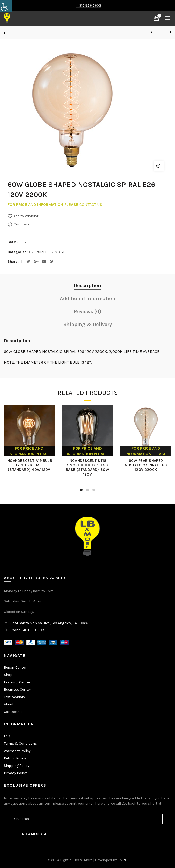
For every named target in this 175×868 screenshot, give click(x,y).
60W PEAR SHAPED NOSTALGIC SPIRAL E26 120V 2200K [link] (146, 465)
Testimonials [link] (14, 697)
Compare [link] (21, 224)
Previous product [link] (155, 32)
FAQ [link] (7, 736)
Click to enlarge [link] (159, 166)
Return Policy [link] (15, 758)
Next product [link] (167, 32)
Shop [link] (8, 675)
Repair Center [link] (15, 667)
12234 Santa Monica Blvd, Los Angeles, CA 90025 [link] (48, 623)
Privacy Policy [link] (15, 773)
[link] (6, 6)
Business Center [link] (17, 690)
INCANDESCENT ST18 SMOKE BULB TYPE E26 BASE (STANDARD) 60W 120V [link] (87, 467)
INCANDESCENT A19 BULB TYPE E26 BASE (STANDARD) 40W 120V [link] (29, 465)
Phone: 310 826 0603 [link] (27, 630)
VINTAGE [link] (58, 252)
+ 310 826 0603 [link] (89, 5)
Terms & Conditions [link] (20, 744)
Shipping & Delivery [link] (88, 324)
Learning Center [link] (17, 682)
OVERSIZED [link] (38, 252)
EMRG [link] (122, 860)
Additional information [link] (88, 298)
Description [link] (87, 285)
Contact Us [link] (13, 712)
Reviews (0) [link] (87, 311)
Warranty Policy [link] (17, 751)
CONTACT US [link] (91, 205)
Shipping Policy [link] (17, 766)
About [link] (9, 704)
